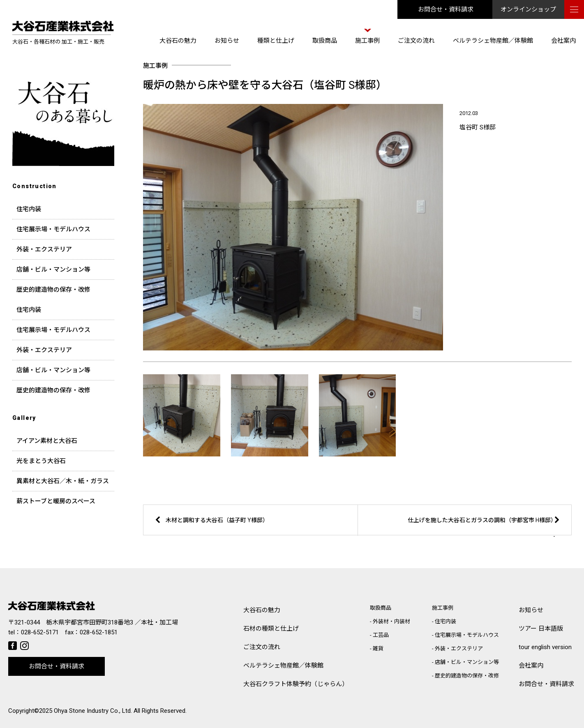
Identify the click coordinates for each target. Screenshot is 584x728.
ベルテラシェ (283, 666)
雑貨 (378, 649)
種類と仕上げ (276, 41)
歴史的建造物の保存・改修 (53, 290)
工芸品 (381, 635)
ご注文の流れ (416, 41)
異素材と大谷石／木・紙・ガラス (63, 481)
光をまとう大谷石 (41, 461)
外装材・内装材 (391, 621)
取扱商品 (325, 41)
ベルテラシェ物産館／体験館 (493, 41)
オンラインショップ (528, 9)
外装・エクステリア (44, 249)
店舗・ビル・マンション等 (53, 270)
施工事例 (367, 41)
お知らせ (227, 41)
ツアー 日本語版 (541, 629)
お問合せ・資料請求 (446, 9)
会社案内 (563, 41)
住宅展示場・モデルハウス (53, 229)
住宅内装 (29, 209)
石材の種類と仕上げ (271, 629)
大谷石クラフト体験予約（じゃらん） (296, 684)
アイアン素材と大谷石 (47, 441)
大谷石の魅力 (178, 41)
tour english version (545, 647)
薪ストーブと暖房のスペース (56, 501)
